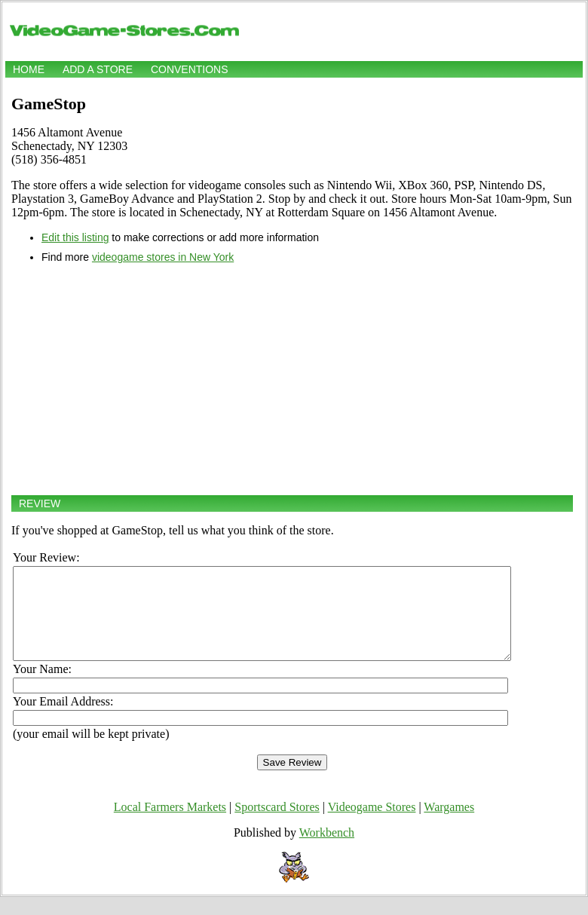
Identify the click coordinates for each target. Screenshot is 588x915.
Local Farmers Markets (170, 825)
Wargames (449, 825)
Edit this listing (75, 237)
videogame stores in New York (163, 257)
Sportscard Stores (277, 825)
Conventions (190, 69)
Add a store (98, 69)
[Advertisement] (292, 379)
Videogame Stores (372, 825)
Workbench (327, 851)
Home (29, 69)
